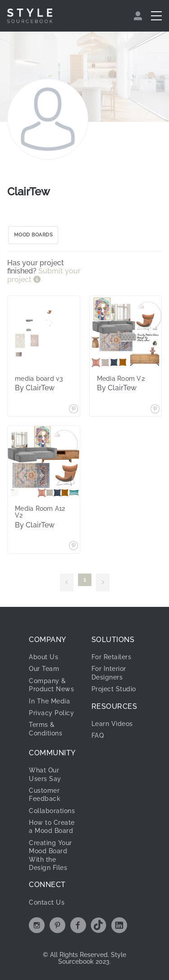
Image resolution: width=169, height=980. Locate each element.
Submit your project (44, 275)
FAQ (98, 735)
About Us (43, 657)
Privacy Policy (51, 713)
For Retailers (112, 657)
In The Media (49, 701)
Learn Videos (112, 724)
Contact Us (47, 902)
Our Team (44, 669)
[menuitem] (139, 16)
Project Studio (114, 689)
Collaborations (52, 811)
